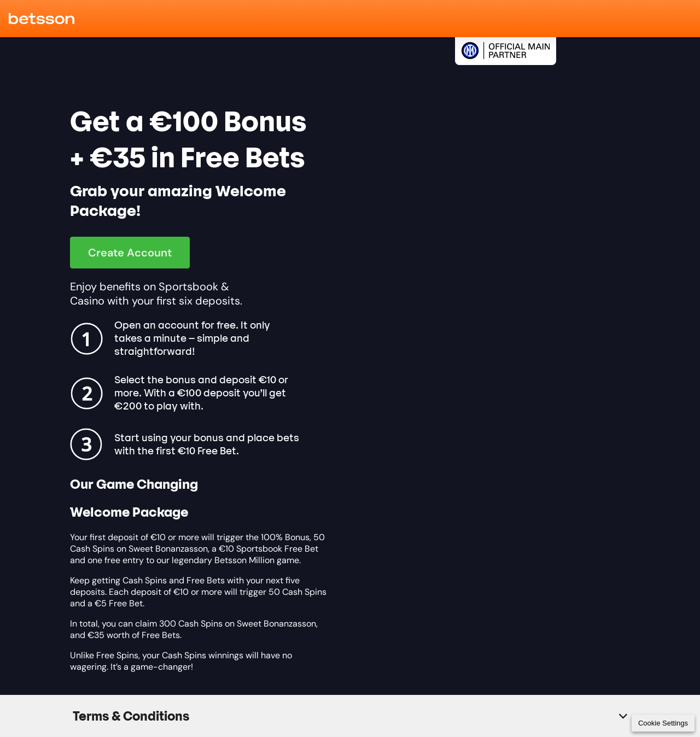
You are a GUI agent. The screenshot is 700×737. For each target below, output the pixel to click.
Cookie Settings (663, 723)
